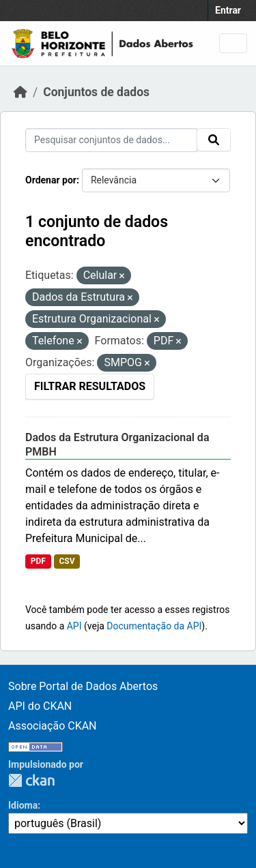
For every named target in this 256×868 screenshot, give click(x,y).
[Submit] (214, 140)
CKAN (31, 780)
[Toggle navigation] (233, 43)
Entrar (228, 10)
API (74, 626)
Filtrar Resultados (90, 386)
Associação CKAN (53, 726)
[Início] (20, 92)
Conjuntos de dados (96, 92)
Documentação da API (154, 626)
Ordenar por (51, 180)
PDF (38, 561)
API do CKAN (40, 706)
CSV (67, 561)
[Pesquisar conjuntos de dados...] (111, 140)
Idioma (23, 805)
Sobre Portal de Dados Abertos (83, 686)
